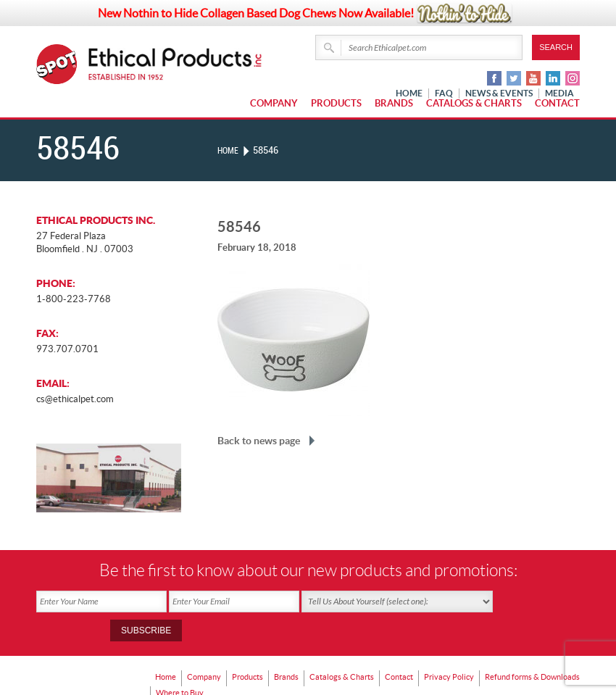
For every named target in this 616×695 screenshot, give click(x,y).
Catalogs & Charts (474, 103)
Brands (394, 103)
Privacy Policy (466, 645)
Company (274, 103)
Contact (557, 103)
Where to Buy (297, 656)
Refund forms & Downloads (208, 656)
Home (230, 150)
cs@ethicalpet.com (75, 399)
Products (336, 103)
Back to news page (259, 441)
